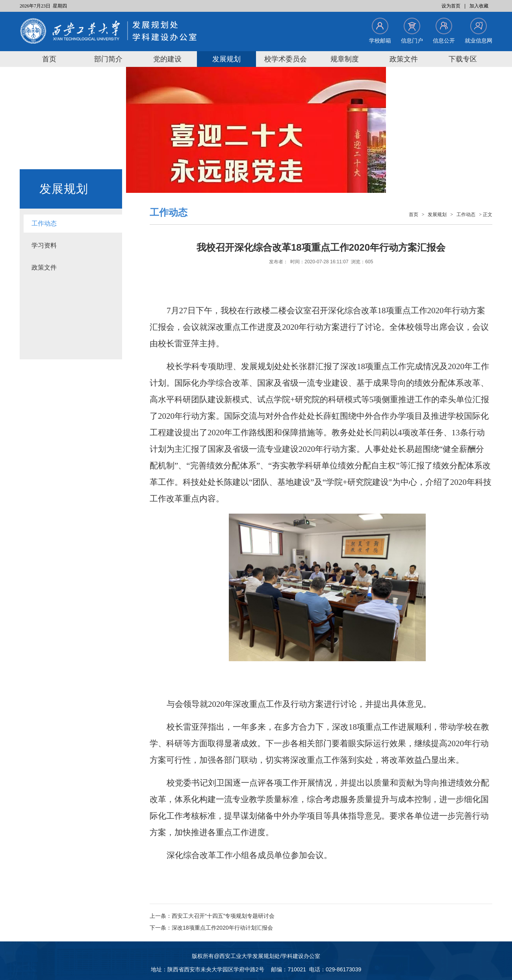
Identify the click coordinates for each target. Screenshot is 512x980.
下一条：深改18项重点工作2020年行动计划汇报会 (211, 928)
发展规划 (226, 59)
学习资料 (44, 245)
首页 (49, 59)
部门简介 (108, 59)
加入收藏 (479, 6)
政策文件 (404, 59)
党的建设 (167, 59)
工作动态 (44, 223)
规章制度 (345, 59)
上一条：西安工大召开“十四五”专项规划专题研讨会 (212, 916)
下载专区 (463, 59)
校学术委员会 (286, 59)
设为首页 (451, 6)
